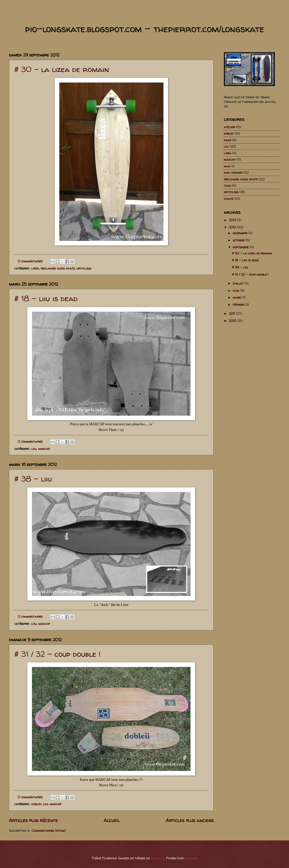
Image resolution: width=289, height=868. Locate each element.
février (239, 304)
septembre (241, 247)
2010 (233, 321)
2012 (233, 227)
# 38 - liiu (33, 479)
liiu (34, 449)
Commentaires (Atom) (49, 830)
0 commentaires (30, 261)
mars (237, 297)
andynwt (158, 858)
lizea (35, 268)
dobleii (36, 804)
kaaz (227, 140)
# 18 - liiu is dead (46, 298)
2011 (232, 313)
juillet (238, 283)
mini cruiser (233, 172)
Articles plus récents (33, 820)
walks (229, 198)
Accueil (112, 820)
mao (227, 166)
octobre (239, 240)
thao (227, 185)
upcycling (84, 268)
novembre (241, 233)
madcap (44, 449)
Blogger (191, 858)
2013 (233, 220)
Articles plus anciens (190, 820)
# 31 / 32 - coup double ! (57, 654)
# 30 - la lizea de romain (62, 69)
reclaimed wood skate (58, 268)
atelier (229, 127)
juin (236, 290)
